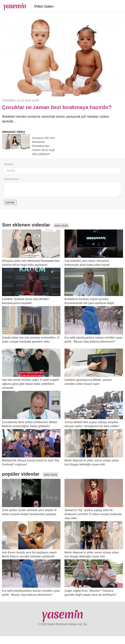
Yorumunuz (12, 179)
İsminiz (9, 164)
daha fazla (61, 225)
